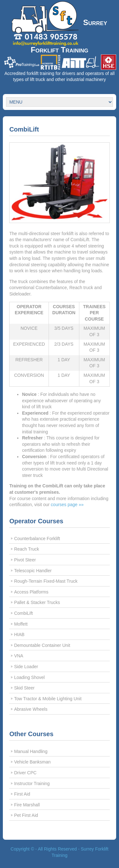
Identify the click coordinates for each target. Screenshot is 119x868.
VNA (19, 656)
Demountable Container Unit (42, 645)
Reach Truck (26, 549)
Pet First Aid (26, 815)
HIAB (19, 634)
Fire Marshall (27, 805)
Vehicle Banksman (32, 762)
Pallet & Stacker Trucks (37, 602)
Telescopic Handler (33, 571)
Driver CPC (25, 773)
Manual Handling (31, 751)
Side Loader (26, 667)
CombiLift (23, 613)
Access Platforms (31, 592)
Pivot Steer (25, 560)
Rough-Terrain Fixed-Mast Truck (46, 581)
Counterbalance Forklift (37, 539)
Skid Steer (24, 688)
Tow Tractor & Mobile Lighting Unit (48, 699)
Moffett (21, 624)
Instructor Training (32, 783)
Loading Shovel (29, 677)
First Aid (22, 794)
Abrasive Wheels (31, 709)
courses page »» (67, 505)
